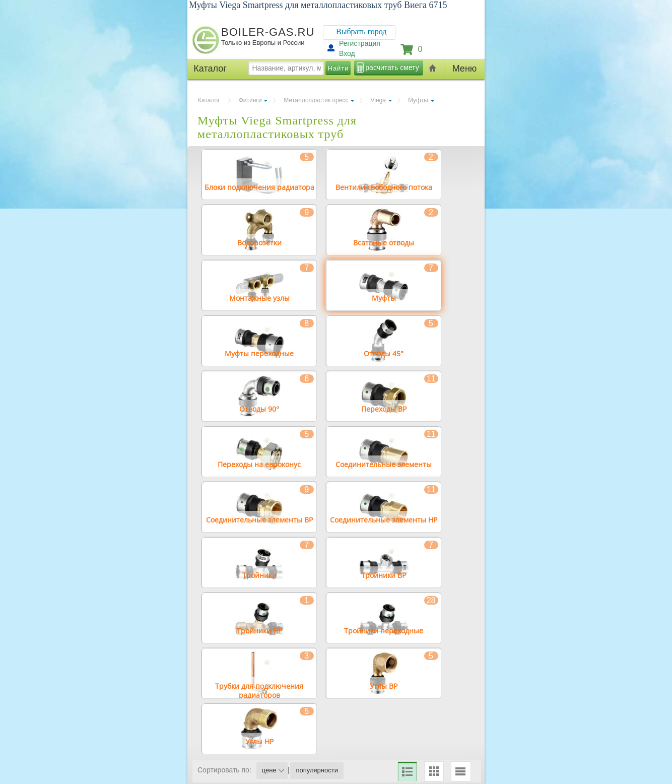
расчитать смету (392, 68)
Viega (378, 100)
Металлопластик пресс (316, 100)
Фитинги (250, 100)
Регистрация (360, 43)
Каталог (209, 100)
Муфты (418, 100)
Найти (339, 68)
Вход (347, 53)
